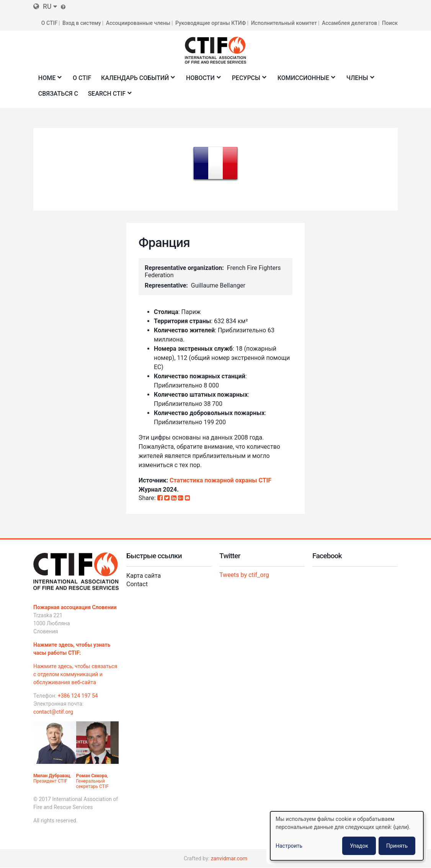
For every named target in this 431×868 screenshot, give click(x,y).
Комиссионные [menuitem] (305, 80)
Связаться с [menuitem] (58, 94)
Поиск (390, 23)
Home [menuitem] (48, 80)
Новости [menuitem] (202, 80)
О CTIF (49, 23)
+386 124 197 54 (78, 696)
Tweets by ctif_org (244, 575)
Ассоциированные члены (138, 23)
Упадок (359, 846)
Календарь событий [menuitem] (136, 80)
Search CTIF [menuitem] (108, 96)
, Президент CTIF (52, 778)
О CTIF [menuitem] (82, 78)
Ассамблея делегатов (349, 23)
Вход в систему (82, 23)
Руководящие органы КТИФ (211, 23)
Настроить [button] (289, 846)
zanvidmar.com (229, 858)
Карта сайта (144, 576)
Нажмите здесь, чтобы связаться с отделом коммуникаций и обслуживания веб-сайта (75, 674)
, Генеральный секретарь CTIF (92, 781)
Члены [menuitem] (359, 80)
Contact (137, 584)
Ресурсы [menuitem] (247, 80)
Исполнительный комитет (284, 23)
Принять (397, 846)
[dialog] (347, 836)
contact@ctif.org (53, 712)
